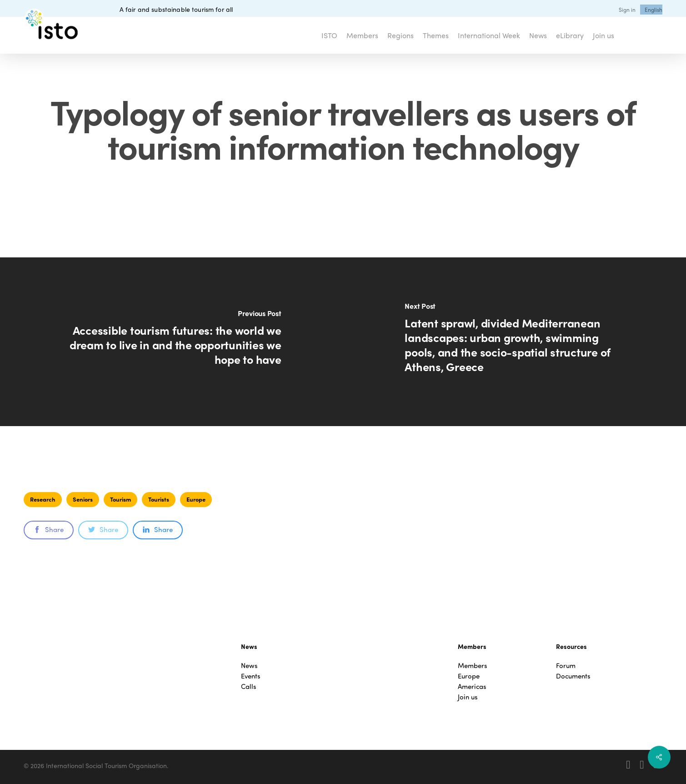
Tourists (159, 499)
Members (473, 666)
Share (49, 529)
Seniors (83, 499)
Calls (249, 686)
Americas (472, 686)
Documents (573, 676)
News (249, 666)
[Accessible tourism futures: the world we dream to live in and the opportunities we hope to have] (172, 342)
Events (251, 676)
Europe (196, 499)
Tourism (120, 499)
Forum (566, 666)
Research (43, 499)
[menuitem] (653, 10)
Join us (468, 697)
